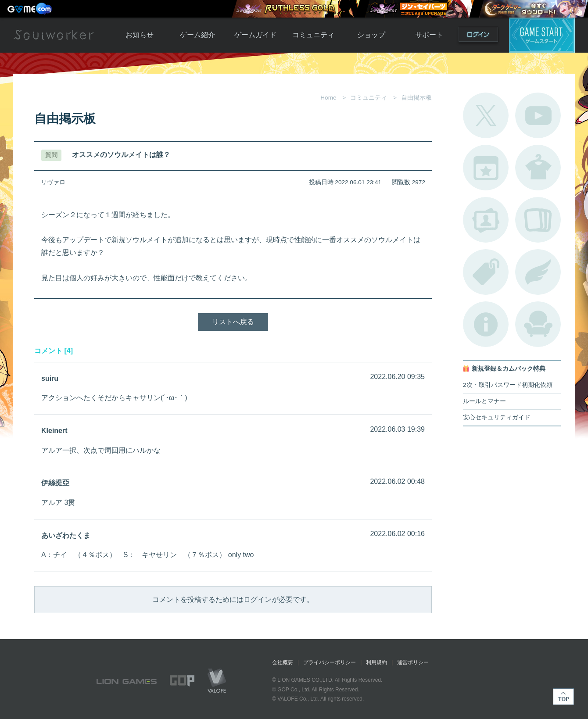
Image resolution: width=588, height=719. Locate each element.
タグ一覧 (486, 272)
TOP (563, 697)
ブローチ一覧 (538, 272)
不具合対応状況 (486, 324)
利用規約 (376, 662)
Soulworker (54, 35)
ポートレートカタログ (486, 220)
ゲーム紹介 (197, 35)
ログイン (478, 36)
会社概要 (283, 662)
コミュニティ (313, 35)
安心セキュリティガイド (497, 417)
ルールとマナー (484, 401)
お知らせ (140, 35)
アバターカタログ (538, 168)
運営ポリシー (413, 662)
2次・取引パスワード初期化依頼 (508, 385)
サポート (429, 35)
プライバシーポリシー (330, 662)
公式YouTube (538, 115)
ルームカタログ (538, 324)
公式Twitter (486, 115)
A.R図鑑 (538, 220)
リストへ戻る (233, 322)
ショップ (371, 35)
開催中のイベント (486, 168)
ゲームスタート (542, 35)
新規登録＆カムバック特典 (509, 369)
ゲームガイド (255, 35)
